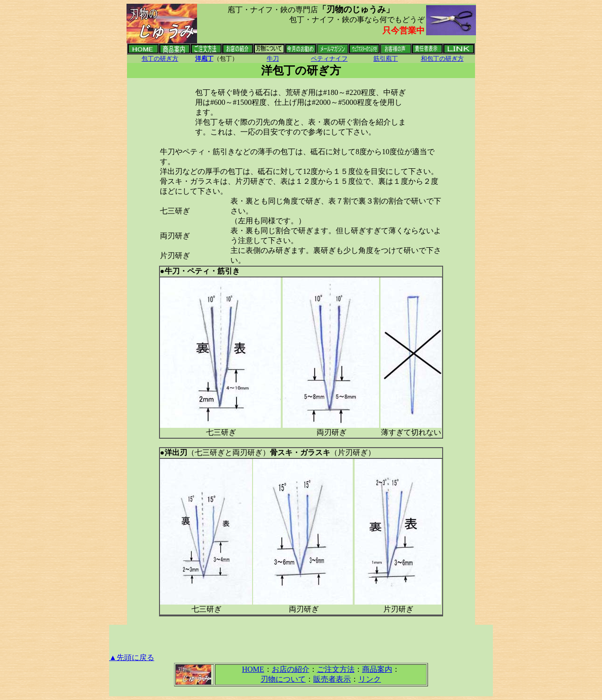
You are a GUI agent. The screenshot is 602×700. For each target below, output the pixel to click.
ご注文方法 (336, 669)
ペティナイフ (329, 59)
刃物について (283, 679)
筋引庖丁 (386, 59)
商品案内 (377, 669)
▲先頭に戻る (132, 657)
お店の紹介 (291, 669)
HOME (253, 669)
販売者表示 (332, 679)
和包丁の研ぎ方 (442, 59)
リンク (370, 679)
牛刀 (273, 59)
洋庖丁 (204, 59)
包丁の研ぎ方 (160, 59)
